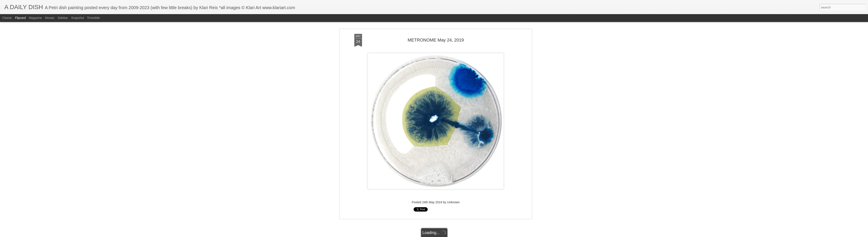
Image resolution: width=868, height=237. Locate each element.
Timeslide (93, 18)
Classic (7, 18)
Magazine (35, 18)
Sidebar (63, 18)
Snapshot (78, 18)
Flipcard (20, 18)
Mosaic (50, 18)
